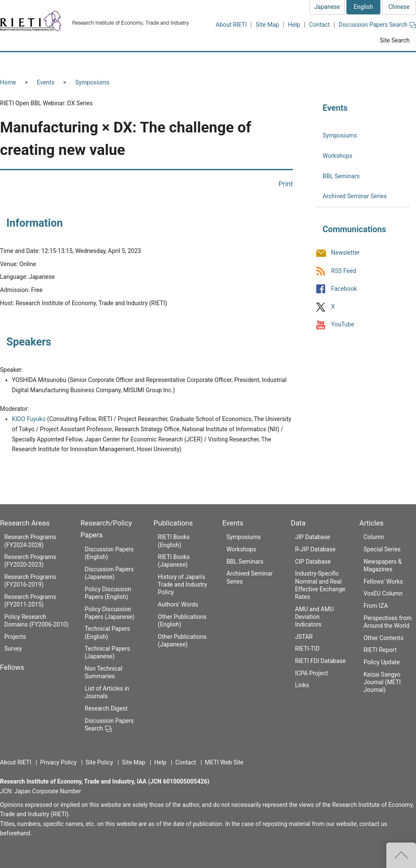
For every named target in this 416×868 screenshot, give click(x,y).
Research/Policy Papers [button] (167, 62)
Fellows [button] (97, 62)
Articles (371, 523)
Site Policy (100, 762)
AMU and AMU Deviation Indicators (314, 617)
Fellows (12, 667)
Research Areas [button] (36, 62)
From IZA (375, 606)
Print (286, 184)
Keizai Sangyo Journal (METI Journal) (382, 682)
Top (401, 855)
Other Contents (383, 638)
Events (46, 82)
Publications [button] (244, 62)
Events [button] (298, 62)
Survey (13, 649)
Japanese (327, 7)
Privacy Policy (58, 762)
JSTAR (304, 637)
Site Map (267, 25)
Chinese (399, 7)
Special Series (382, 549)
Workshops (337, 156)
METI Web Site (224, 762)
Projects (15, 637)
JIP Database (313, 537)
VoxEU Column (383, 593)
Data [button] (342, 62)
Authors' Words (178, 604)
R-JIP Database (315, 549)
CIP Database (313, 562)
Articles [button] (389, 62)
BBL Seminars (341, 176)
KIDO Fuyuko (29, 419)
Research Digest (106, 708)
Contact (319, 25)
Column (374, 537)
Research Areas (25, 523)
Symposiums (92, 82)
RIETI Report (380, 650)
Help (294, 25)
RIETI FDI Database (320, 661)
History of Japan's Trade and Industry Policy (183, 584)
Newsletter (345, 253)
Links (302, 685)
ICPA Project (312, 673)
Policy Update (381, 662)
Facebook (344, 289)
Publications (173, 523)
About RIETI (231, 25)
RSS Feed (344, 271)
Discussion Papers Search (377, 25)
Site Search (395, 40)
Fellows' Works (383, 581)
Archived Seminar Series (355, 196)
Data (298, 523)
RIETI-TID (307, 649)
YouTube (343, 324)
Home (8, 82)
